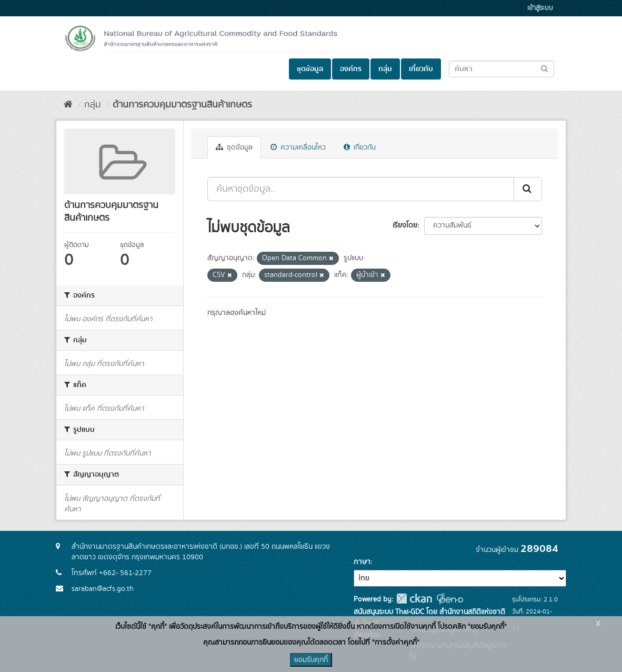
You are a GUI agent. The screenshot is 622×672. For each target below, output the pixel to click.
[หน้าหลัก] (68, 105)
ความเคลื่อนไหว (298, 147)
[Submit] (528, 189)
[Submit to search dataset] (544, 68)
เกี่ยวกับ (421, 69)
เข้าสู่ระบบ (540, 8)
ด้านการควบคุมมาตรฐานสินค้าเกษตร (182, 105)
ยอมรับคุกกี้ (311, 660)
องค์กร (351, 69)
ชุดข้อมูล (310, 69)
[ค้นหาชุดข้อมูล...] (361, 189)
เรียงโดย (405, 225)
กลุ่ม (385, 69)
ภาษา (362, 562)
